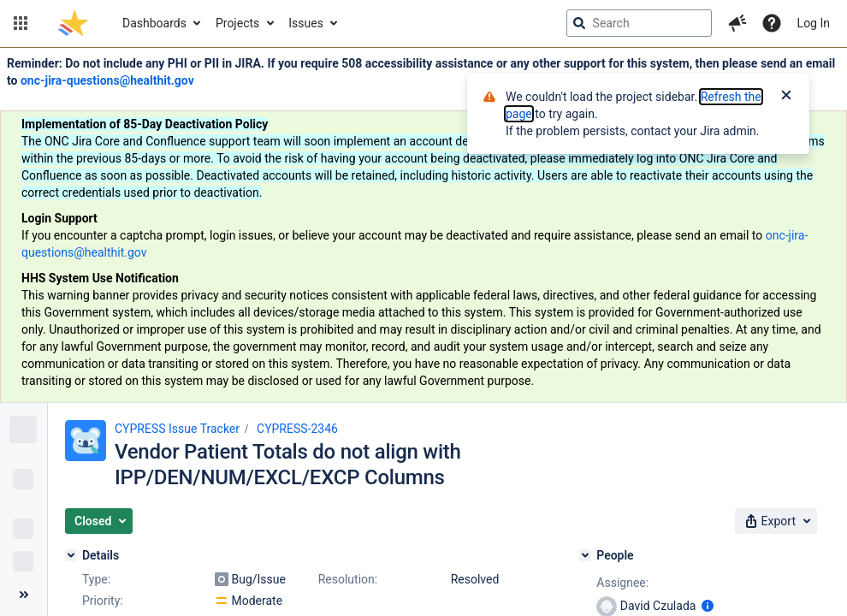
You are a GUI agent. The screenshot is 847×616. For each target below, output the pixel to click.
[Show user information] (708, 606)
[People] (585, 555)
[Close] (786, 97)
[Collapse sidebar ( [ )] (24, 595)
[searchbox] (639, 23)
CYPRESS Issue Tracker (177, 429)
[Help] (772, 23)
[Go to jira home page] (73, 23)
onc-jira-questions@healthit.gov (107, 80)
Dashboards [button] (154, 23)
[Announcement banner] (423, 225)
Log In (814, 23)
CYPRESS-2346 (297, 429)
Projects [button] (237, 23)
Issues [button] (306, 23)
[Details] (71, 555)
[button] (21, 23)
